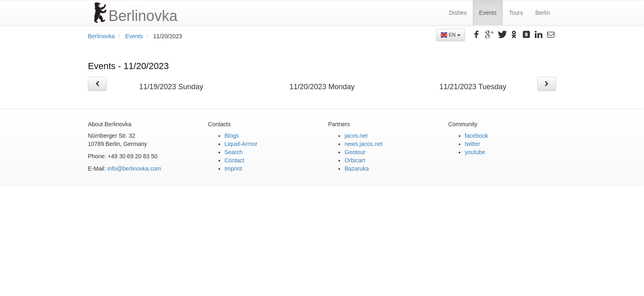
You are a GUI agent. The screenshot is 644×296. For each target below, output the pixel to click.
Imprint (233, 169)
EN (450, 35)
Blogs (232, 136)
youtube (475, 152)
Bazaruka (357, 169)
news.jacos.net (364, 144)
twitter (473, 144)
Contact (235, 160)
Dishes (458, 13)
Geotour (355, 152)
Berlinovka (101, 36)
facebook (477, 136)
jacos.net (356, 136)
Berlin (543, 13)
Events (488, 13)
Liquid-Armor (241, 144)
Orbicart (355, 160)
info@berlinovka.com (134, 169)
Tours (516, 13)
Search (234, 152)
